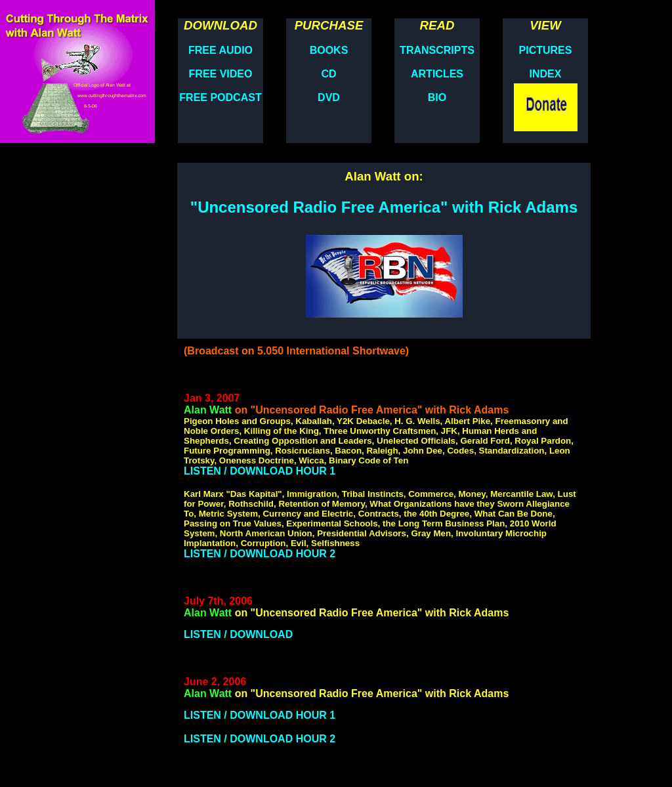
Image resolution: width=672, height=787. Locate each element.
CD (328, 74)
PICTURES (546, 50)
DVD (329, 97)
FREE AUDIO (220, 50)
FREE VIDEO (221, 74)
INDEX (546, 74)
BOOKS (329, 50)
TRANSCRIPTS (437, 50)
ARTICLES (437, 74)
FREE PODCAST (220, 97)
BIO (437, 97)
